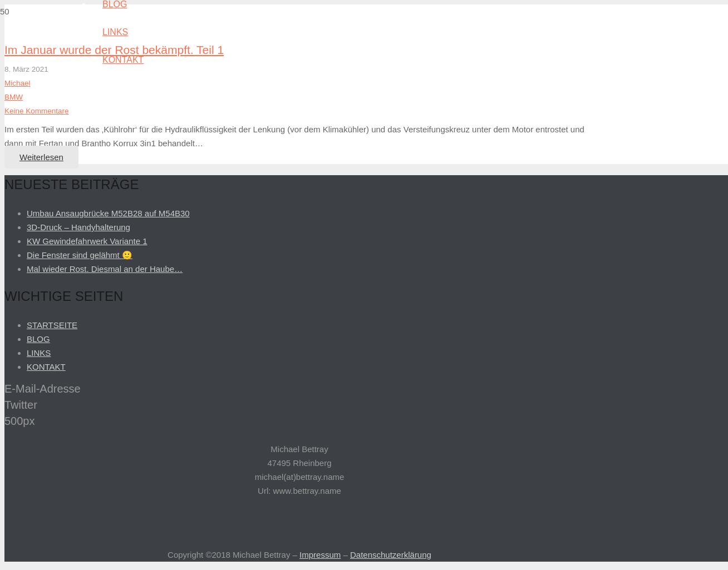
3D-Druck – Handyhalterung (78, 227)
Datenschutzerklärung (391, 555)
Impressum (320, 555)
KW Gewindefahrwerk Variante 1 (87, 241)
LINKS (39, 353)
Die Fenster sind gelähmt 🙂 (80, 255)
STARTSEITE (52, 325)
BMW (14, 97)
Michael (18, 83)
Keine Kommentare (37, 111)
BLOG (38, 339)
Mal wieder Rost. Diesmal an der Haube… (105, 269)
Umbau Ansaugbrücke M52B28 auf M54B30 (108, 213)
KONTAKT (46, 367)
